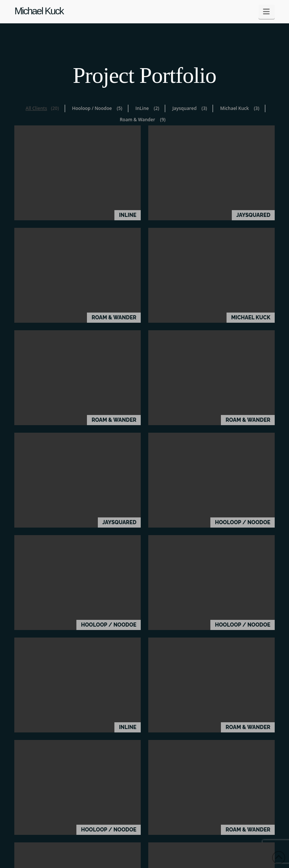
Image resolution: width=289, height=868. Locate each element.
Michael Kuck (39, 11)
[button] (267, 12)
